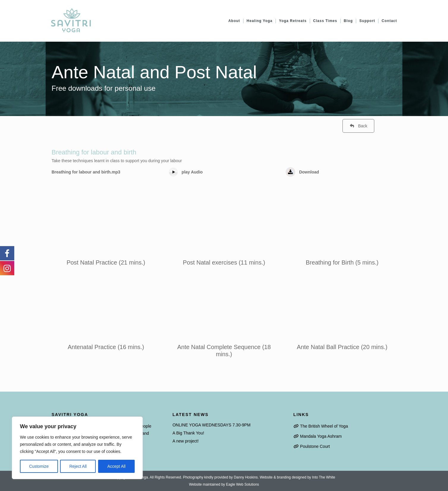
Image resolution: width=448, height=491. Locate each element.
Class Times (325, 21)
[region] (77, 448)
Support (367, 21)
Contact (389, 21)
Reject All (78, 466)
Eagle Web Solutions (242, 484)
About (234, 21)
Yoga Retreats (293, 21)
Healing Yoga (260, 21)
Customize (39, 466)
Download (309, 172)
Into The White (324, 477)
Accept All (116, 466)
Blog (348, 21)
